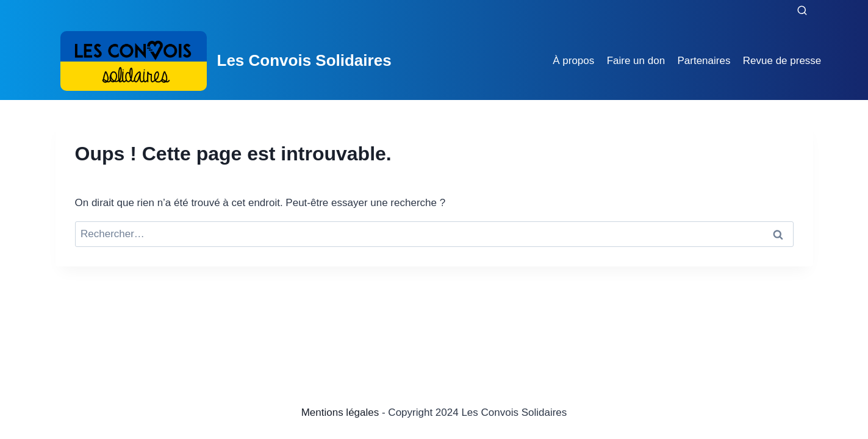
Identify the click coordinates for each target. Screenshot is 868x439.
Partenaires (704, 61)
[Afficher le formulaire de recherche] (802, 11)
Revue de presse (782, 61)
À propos (573, 61)
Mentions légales (340, 412)
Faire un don (636, 61)
